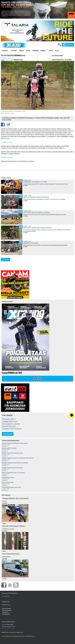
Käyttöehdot (5, 612)
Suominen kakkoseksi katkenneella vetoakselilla (15, 463)
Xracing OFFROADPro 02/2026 (12, 373)
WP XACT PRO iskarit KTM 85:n (14, 526)
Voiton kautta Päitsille (8, 482)
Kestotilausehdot (6, 608)
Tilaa (57, 51)
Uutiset (14, 51)
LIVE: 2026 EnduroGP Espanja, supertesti (36, 212)
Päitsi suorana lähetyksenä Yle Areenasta (13, 473)
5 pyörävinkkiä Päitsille (8, 477)
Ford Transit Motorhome (11, 554)
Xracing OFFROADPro (12, 60)
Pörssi (43, 51)
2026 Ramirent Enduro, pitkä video (11, 487)
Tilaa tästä (37, 379)
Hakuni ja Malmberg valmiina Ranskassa (36, 197)
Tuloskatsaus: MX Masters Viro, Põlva (35, 182)
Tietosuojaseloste (7, 610)
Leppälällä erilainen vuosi (9, 421)
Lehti (51, 51)
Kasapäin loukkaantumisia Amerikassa (12, 468)
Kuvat (28, 51)
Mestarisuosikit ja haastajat (9, 448)
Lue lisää (26, 186)
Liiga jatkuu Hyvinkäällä (31, 243)
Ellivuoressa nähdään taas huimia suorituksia (37, 228)
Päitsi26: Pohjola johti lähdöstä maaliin (12, 453)
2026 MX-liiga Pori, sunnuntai (11, 424)
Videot (21, 51)
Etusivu (5, 51)
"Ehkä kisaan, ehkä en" (9, 419)
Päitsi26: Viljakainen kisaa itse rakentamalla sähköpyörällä (18, 458)
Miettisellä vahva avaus (9, 426)
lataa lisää (6, 260)
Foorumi (35, 51)
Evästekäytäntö (6, 614)
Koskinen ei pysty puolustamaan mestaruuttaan (15, 443)
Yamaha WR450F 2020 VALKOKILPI (15, 499)
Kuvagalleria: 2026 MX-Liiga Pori (12, 429)
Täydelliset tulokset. (7, 142)
